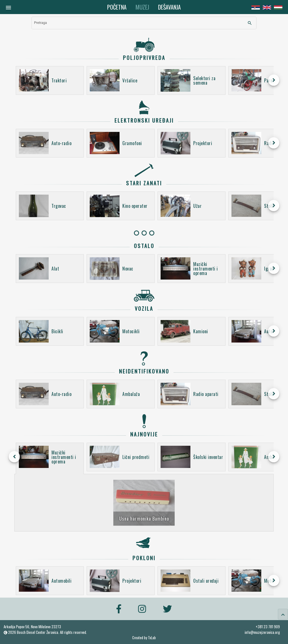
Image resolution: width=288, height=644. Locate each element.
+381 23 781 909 (268, 627)
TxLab (152, 638)
